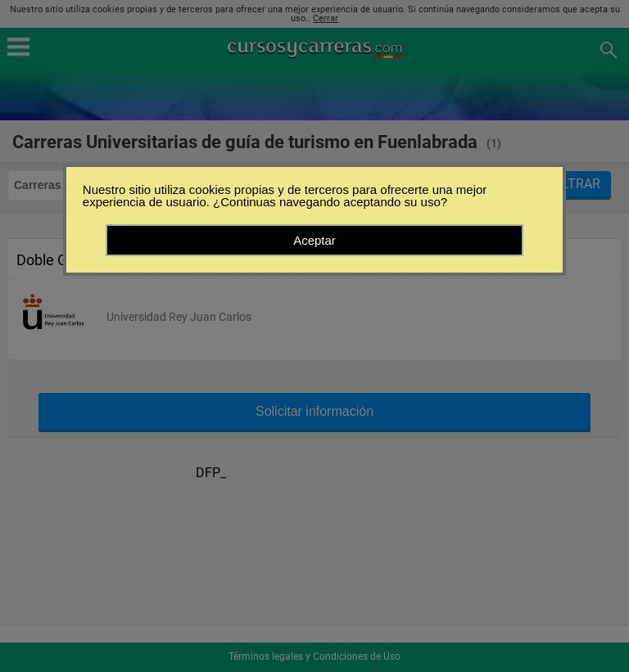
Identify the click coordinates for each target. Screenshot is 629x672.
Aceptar (314, 240)
